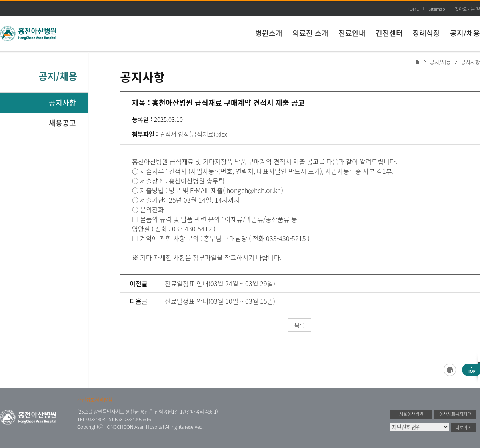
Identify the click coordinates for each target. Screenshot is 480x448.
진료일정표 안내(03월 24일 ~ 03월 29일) (220, 283)
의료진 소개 (310, 33)
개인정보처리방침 (95, 400)
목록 (300, 325)
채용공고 (62, 123)
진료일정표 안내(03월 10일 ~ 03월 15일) (220, 301)
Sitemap (437, 9)
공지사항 (470, 62)
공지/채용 (465, 33)
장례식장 (426, 33)
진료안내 (352, 33)
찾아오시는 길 (467, 9)
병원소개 (269, 33)
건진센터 (389, 33)
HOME (413, 9)
